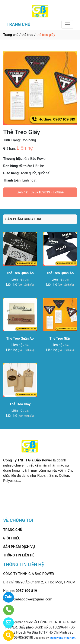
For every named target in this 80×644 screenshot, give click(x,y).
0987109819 (40, 192)
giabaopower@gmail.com (33, 599)
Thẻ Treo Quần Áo (20, 273)
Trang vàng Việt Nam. (63, 638)
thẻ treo (27, 35)
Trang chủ (11, 35)
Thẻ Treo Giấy (60, 338)
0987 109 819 (26, 591)
